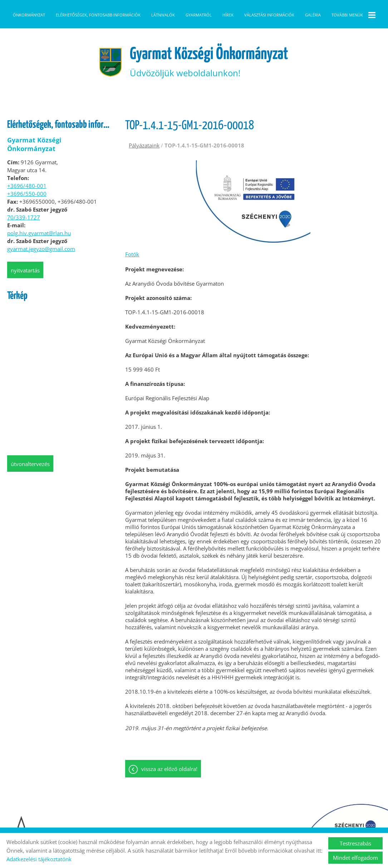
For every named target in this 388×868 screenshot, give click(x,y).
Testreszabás (355, 843)
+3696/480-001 (27, 206)
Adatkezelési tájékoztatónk (39, 859)
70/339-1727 (24, 238)
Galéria (313, 15)
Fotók (132, 275)
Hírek (228, 15)
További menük (353, 15)
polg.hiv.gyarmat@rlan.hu (39, 253)
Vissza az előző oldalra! (169, 790)
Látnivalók (163, 15)
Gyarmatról (199, 15)
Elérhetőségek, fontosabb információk (98, 15)
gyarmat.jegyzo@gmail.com (41, 269)
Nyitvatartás (25, 291)
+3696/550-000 (27, 214)
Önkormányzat (29, 15)
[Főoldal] (107, 82)
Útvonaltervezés (30, 484)
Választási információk (269, 15)
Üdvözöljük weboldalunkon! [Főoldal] (209, 82)
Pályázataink (144, 166)
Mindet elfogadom (355, 858)
